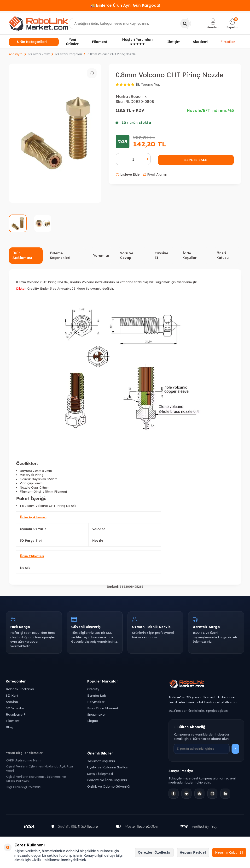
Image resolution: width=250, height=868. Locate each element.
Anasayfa (16, 54)
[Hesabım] (213, 24)
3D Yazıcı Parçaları (69, 54)
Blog (9, 727)
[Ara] (185, 24)
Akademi (201, 42)
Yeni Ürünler (72, 42)
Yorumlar (101, 256)
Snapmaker (96, 714)
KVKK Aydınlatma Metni (23, 760)
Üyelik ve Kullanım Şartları (108, 767)
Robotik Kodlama (20, 689)
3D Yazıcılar (15, 708)
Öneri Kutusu (223, 255)
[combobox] (130, 24)
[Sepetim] (232, 24)
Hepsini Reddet (193, 852)
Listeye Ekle (128, 174)
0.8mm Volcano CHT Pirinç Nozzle (111, 54)
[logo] (39, 24)
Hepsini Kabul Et (229, 852)
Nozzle (25, 568)
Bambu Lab (97, 695)
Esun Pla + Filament (103, 708)
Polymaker (96, 702)
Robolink (139, 96)
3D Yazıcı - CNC (39, 54)
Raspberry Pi (16, 714)
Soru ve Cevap (127, 255)
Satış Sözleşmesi (100, 774)
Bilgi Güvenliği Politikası (23, 787)
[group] (55, 133)
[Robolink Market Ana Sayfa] (206, 684)
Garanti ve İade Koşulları (107, 780)
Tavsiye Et (161, 255)
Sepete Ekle (196, 160)
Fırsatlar (228, 42)
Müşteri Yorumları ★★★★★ (137, 42)
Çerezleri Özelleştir (154, 852)
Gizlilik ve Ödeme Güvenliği (109, 786)
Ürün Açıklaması (22, 255)
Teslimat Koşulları (101, 761)
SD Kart (12, 695)
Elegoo (93, 721)
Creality (93, 689)
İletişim (174, 42)
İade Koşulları (190, 255)
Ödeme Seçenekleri (60, 255)
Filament (100, 42)
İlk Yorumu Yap (148, 84)
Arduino (12, 702)
